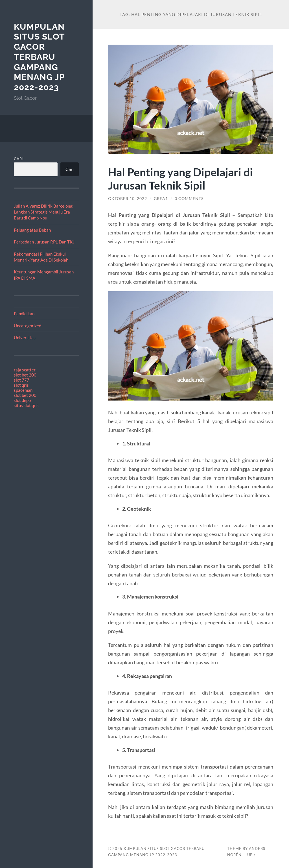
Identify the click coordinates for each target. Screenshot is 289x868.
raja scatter (25, 370)
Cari (19, 159)
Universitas (25, 338)
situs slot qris (26, 405)
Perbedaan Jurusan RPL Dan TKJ (44, 242)
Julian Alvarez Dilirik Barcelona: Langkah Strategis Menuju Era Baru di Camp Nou (44, 212)
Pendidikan (24, 314)
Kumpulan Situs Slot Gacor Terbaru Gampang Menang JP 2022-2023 (39, 57)
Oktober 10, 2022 (128, 199)
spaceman (23, 390)
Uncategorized (28, 326)
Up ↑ (251, 855)
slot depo (22, 400)
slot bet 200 (25, 375)
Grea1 (161, 199)
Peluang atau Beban (32, 230)
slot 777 (22, 380)
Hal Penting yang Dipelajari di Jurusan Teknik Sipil (180, 179)
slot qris (21, 385)
